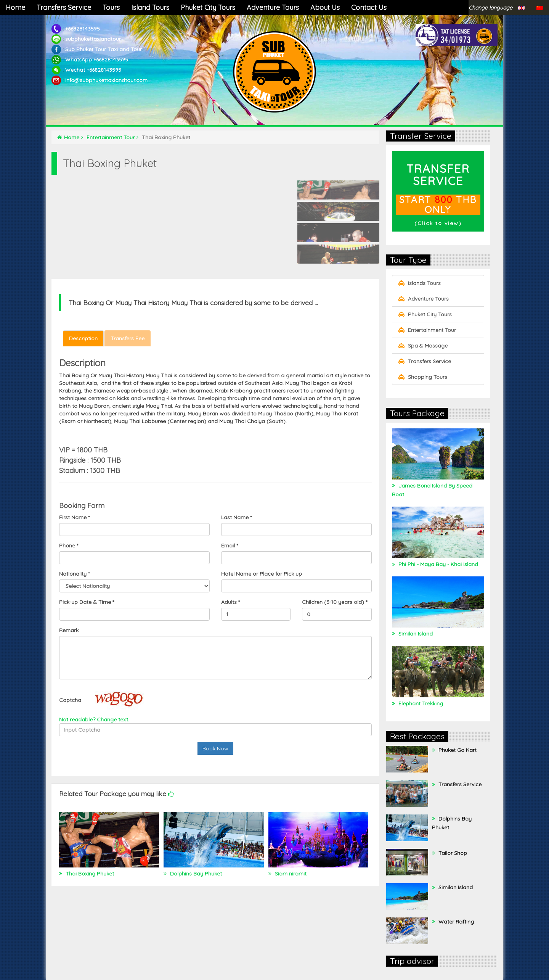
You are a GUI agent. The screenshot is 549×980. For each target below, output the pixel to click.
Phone (69, 546)
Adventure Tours (273, 7)
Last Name (236, 517)
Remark (69, 630)
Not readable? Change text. (94, 719)
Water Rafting (455, 922)
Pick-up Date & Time (87, 602)
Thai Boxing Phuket (89, 874)
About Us (325, 7)
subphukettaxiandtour (93, 39)
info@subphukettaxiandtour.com (106, 80)
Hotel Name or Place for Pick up (262, 574)
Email (230, 546)
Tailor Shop (452, 853)
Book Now (215, 748)
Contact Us (369, 7)
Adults (230, 602)
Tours (111, 7)
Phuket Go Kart (457, 750)
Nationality (74, 574)
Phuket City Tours (208, 7)
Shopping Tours (423, 377)
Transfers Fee (128, 338)
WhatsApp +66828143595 (97, 60)
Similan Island (415, 634)
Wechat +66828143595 (93, 70)
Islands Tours (419, 283)
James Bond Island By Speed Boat (432, 490)
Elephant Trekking (420, 703)
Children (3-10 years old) (335, 602)
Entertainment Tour (112, 137)
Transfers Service (64, 7)
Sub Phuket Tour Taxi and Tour (104, 49)
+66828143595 (83, 29)
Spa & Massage (423, 346)
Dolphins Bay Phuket (195, 874)
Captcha (70, 700)
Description (83, 338)
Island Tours (150, 7)
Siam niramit (290, 874)
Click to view (438, 223)
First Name (74, 517)
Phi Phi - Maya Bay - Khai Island (437, 564)
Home (15, 7)
